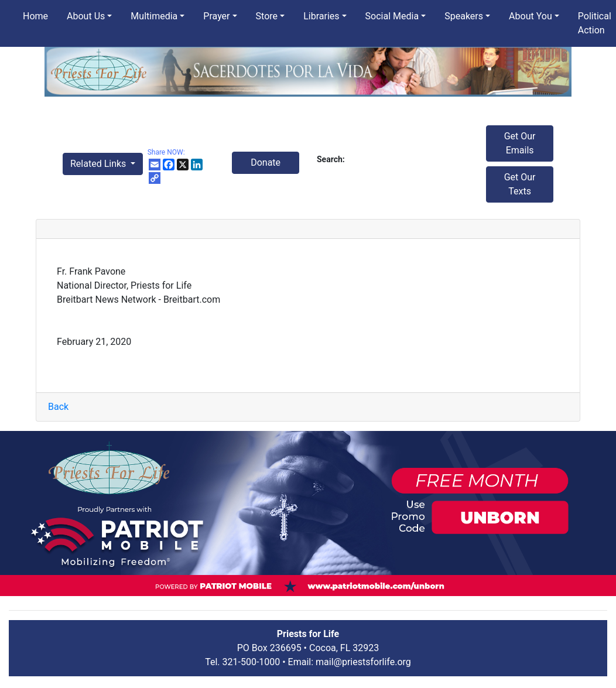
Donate (266, 162)
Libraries (321, 16)
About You (531, 16)
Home (35, 16)
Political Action (595, 23)
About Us (86, 16)
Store (267, 16)
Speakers (464, 16)
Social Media (392, 16)
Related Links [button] (99, 164)
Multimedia (154, 16)
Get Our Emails (520, 143)
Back (58, 407)
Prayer (216, 16)
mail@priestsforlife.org (363, 662)
